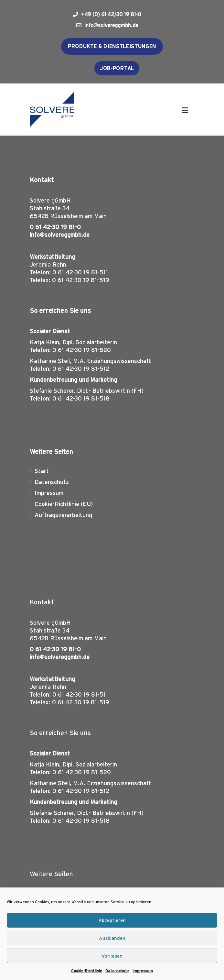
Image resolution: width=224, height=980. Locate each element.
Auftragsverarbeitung (63, 515)
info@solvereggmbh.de (107, 25)
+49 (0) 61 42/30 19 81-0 (107, 14)
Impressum (143, 971)
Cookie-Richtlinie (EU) (64, 504)
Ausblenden (112, 938)
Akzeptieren (112, 920)
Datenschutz (117, 971)
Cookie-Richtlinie (87, 971)
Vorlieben (112, 956)
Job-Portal (117, 68)
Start (42, 471)
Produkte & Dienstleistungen (112, 46)
